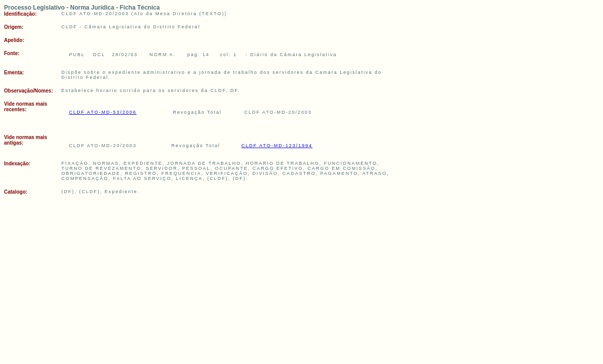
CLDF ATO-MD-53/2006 (103, 112)
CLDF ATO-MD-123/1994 (277, 146)
